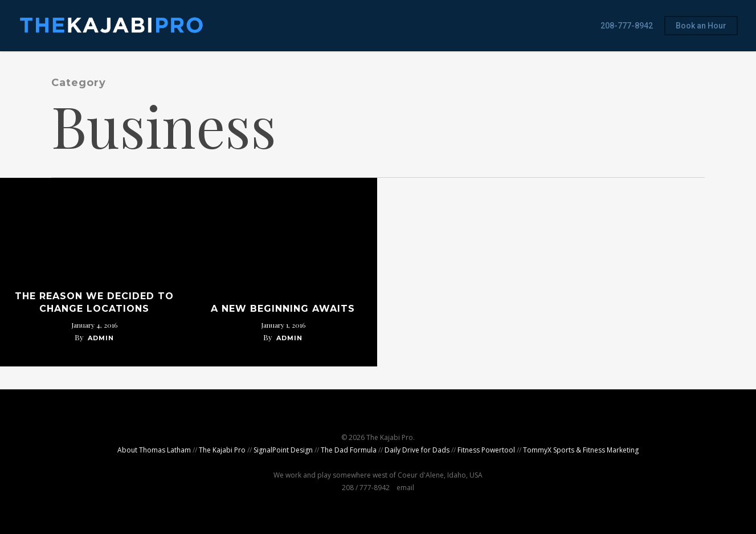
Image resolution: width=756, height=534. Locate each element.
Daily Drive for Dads (417, 450)
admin (101, 338)
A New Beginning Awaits (283, 309)
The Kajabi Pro (222, 450)
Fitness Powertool (486, 450)
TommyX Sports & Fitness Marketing (581, 450)
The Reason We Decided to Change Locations (94, 302)
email (405, 488)
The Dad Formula (349, 450)
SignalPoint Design (283, 450)
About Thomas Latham (154, 450)
